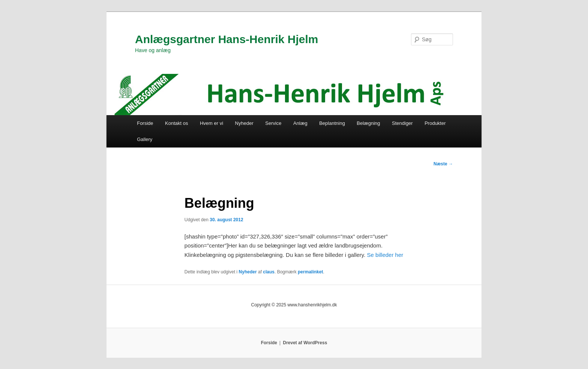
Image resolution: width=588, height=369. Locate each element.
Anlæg (300, 123)
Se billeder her (385, 255)
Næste (443, 164)
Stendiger (402, 123)
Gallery (145, 139)
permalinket (310, 272)
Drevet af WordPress (305, 343)
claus (269, 272)
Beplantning (332, 123)
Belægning (368, 123)
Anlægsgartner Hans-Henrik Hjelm (226, 39)
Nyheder (244, 123)
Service (273, 123)
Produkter (435, 123)
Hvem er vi (211, 123)
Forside (145, 123)
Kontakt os (176, 123)
